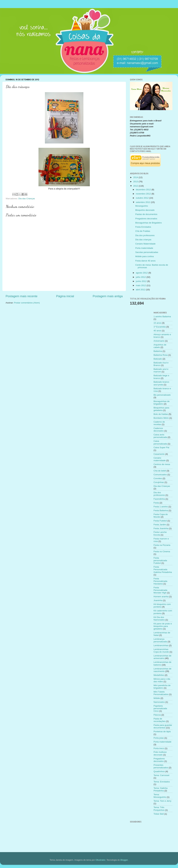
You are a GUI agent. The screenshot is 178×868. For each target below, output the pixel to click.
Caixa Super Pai (161, 447)
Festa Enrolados (143, 227)
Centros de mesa (162, 464)
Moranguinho (142, 206)
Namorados (159, 702)
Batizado (158, 359)
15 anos (157, 323)
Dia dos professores (145, 235)
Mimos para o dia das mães (162, 680)
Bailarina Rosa (161, 355)
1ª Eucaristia (160, 327)
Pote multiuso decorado (160, 753)
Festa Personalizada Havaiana (161, 581)
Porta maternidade (144, 248)
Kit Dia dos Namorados (159, 619)
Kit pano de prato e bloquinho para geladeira (163, 626)
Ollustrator (100, 860)
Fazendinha (159, 499)
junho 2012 (142, 281)
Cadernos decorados (159, 430)
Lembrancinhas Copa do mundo (161, 651)
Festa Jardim (160, 525)
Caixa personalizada (160, 442)
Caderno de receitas (159, 423)
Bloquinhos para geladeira (161, 409)
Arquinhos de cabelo (160, 346)
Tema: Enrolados (162, 782)
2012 (136, 186)
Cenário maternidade (160, 459)
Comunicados (160, 475)
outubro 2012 (142, 198)
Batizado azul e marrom (161, 370)
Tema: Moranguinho (160, 796)
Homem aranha (161, 597)
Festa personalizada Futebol (160, 560)
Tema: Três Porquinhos (159, 809)
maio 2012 (141, 285)
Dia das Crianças (27, 199)
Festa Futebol (160, 521)
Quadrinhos (159, 771)
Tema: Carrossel (161, 775)
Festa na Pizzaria (162, 545)
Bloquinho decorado (145, 210)
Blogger (124, 860)
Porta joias (159, 738)
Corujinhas (159, 482)
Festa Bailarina (161, 510)
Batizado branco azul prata (161, 383)
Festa (156, 503)
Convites (158, 478)
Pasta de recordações (160, 720)
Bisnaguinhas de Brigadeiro (149, 223)
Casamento (159, 454)
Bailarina (158, 351)
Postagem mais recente (21, 296)
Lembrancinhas (161, 645)
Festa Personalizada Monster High (161, 590)
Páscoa (157, 715)
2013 (136, 182)
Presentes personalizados (161, 766)
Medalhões (159, 675)
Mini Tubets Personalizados (161, 693)
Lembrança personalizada (160, 640)
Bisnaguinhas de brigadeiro (162, 403)
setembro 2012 (143, 202)
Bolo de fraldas (161, 414)
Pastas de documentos (146, 214)
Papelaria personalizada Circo (160, 708)
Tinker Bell (159, 814)
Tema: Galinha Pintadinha (161, 789)
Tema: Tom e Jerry (163, 801)
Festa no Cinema (162, 551)
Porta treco (159, 748)
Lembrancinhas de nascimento (163, 670)
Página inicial (65, 296)
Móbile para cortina (145, 256)
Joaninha (158, 600)
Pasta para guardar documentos (163, 726)
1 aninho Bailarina (162, 317)
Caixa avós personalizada (160, 436)
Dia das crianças (143, 240)
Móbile (157, 698)
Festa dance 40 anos (145, 261)
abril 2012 (141, 290)
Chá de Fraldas (143, 231)
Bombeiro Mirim (161, 418)
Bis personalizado (162, 395)
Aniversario (159, 341)
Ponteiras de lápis (162, 732)
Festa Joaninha (161, 528)
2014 (136, 177)
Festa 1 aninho (161, 507)
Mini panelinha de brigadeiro (162, 687)
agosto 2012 (142, 273)
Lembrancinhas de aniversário (163, 657)
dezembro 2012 (144, 190)
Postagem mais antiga (108, 296)
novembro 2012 (144, 194)
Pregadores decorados (146, 219)
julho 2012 (141, 277)
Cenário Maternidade (145, 244)
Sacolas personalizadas (147, 252)
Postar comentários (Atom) (27, 303)
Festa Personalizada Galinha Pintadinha (163, 569)
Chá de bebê (160, 471)
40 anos (157, 331)
